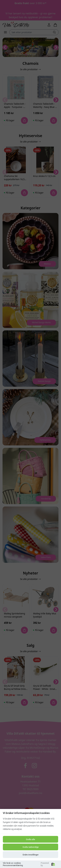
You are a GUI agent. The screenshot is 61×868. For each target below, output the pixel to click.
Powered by (48, 864)
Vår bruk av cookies (12, 863)
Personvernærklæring (13, 865)
